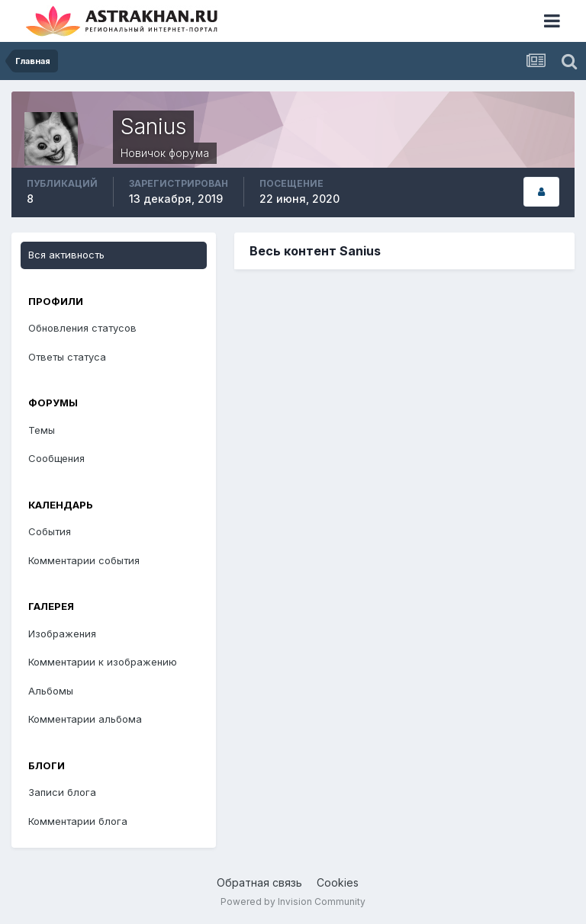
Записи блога (62, 792)
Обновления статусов (82, 328)
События (50, 531)
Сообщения (56, 458)
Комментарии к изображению (103, 662)
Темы (42, 430)
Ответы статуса (67, 357)
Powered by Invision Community (293, 902)
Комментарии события (84, 560)
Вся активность (66, 255)
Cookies (338, 882)
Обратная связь (259, 882)
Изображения (62, 634)
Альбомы (51, 691)
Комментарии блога (78, 821)
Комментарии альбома (85, 719)
